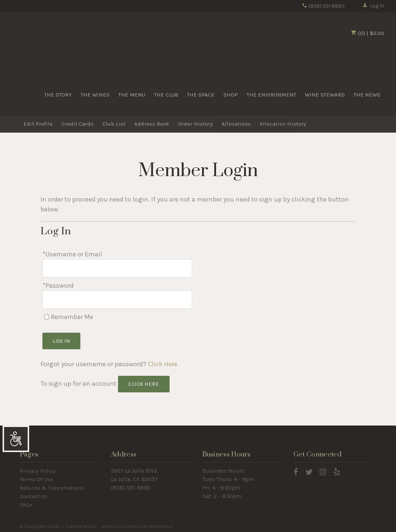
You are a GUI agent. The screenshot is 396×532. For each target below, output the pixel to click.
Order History (195, 124)
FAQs (26, 503)
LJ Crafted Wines (38, 44)
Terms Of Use (37, 477)
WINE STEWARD (325, 95)
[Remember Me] (47, 315)
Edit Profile (38, 124)
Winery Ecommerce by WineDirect (137, 524)
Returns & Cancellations (52, 486)
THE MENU (132, 95)
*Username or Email (72, 254)
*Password (58, 284)
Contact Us (34, 494)
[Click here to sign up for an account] (144, 382)
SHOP (231, 95)
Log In (373, 6)
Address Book (152, 124)
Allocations (236, 124)
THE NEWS (367, 95)
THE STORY (58, 95)
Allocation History (283, 124)
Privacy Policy (38, 469)
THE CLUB (166, 95)
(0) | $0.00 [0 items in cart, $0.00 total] (368, 33)
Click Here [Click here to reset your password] (163, 362)
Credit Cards (78, 124)
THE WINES (95, 95)
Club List (114, 124)
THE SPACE (201, 95)
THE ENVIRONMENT (271, 95)
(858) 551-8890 (323, 6)
